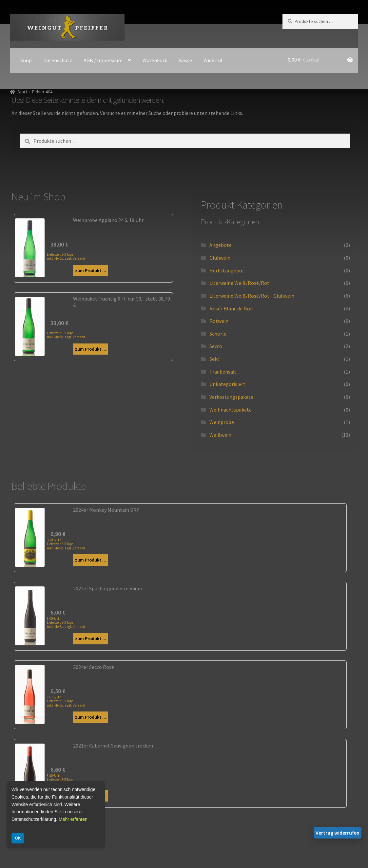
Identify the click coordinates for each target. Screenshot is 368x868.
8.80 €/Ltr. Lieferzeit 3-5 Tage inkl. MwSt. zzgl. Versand (66, 780)
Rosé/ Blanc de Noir (231, 308)
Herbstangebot (227, 270)
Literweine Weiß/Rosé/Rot (239, 283)
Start (22, 92)
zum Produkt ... (91, 270)
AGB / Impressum (103, 60)
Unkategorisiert (227, 384)
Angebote (221, 245)
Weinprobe (222, 422)
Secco (216, 346)
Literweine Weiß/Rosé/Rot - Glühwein (252, 296)
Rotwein (219, 321)
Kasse (185, 60)
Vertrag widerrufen (338, 833)
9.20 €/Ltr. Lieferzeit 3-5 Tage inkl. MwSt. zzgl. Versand (66, 544)
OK (18, 838)
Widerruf (213, 60)
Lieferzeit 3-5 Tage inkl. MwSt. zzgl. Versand (66, 256)
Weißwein (220, 435)
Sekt (214, 359)
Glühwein (220, 258)
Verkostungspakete (231, 397)
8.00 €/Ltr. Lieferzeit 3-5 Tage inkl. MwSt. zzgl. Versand (66, 622)
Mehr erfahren (73, 819)
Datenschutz (58, 60)
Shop (26, 60)
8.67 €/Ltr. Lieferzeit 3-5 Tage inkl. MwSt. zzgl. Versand (66, 701)
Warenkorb (155, 60)
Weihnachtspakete (231, 410)
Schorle (218, 334)
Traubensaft (223, 372)
